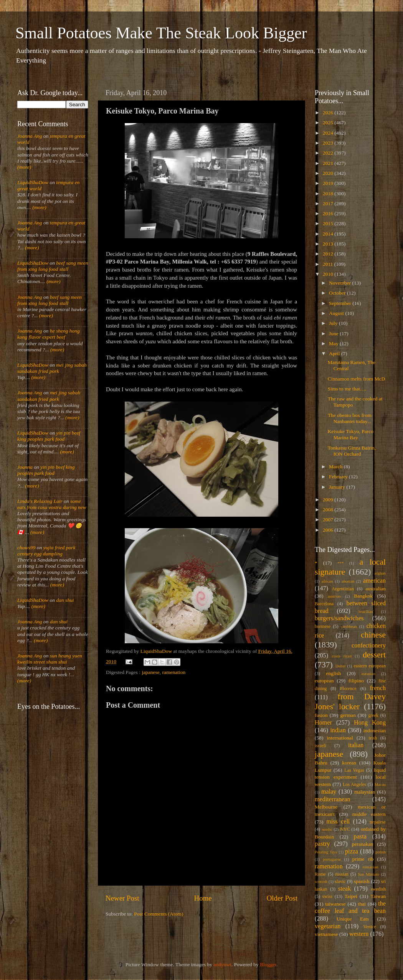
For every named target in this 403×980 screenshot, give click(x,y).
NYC (345, 829)
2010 (329, 274)
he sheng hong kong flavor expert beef (49, 334)
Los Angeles (354, 784)
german (348, 715)
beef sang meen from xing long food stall (53, 266)
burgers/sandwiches (339, 618)
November (340, 283)
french (378, 688)
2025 (329, 123)
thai (362, 904)
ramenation (174, 672)
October (338, 293)
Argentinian (343, 589)
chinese (373, 635)
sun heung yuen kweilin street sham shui (50, 659)
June (334, 334)
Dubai (340, 666)
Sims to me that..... (347, 389)
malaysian (365, 792)
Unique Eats (353, 919)
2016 (329, 213)
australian (376, 589)
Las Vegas (354, 770)
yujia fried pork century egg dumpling (46, 551)
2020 (329, 173)
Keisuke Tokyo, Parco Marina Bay (351, 434)
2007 (329, 520)
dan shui (65, 600)
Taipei (351, 896)
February (339, 477)
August (337, 313)
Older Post (282, 898)
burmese (323, 626)
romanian (371, 867)
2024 (329, 133)
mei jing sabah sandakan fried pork (52, 368)
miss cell (338, 822)
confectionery (369, 646)
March (336, 467)
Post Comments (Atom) (159, 914)
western (359, 934)
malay (329, 792)
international (340, 738)
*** (340, 563)
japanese (150, 672)
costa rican (342, 656)
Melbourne (326, 807)
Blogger (268, 964)
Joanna (25, 467)
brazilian (366, 611)
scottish (321, 881)
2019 (329, 183)
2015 (329, 223)
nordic (327, 829)
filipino (356, 681)
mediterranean (333, 799)
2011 (329, 264)
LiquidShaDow (33, 182)
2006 (329, 530)
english (333, 673)
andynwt (222, 964)
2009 (329, 500)
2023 (329, 143)
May (334, 343)
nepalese (378, 822)
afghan (380, 573)
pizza (352, 852)
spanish (362, 881)
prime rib (363, 859)
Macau (380, 784)
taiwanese (335, 904)
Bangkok (363, 596)
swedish (378, 889)
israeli (320, 746)
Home (203, 898)
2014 (329, 234)
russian (342, 874)
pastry (322, 844)
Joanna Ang (30, 136)
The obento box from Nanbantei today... (350, 418)
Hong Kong (370, 723)
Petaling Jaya (326, 852)
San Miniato (368, 874)
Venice (370, 927)
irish (373, 738)
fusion (321, 715)
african (327, 581)
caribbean (349, 626)
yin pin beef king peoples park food (49, 436)
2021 (329, 163)
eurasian (368, 674)
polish (381, 852)
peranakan (363, 844)
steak (344, 889)
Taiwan (378, 896)
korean (349, 763)
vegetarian (328, 926)
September (341, 303)
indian (338, 730)
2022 (329, 153)
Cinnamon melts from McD (357, 379)
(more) (24, 167)
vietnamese (326, 934)
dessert (374, 655)
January (338, 487)
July (334, 323)
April (335, 353)
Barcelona (324, 604)
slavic (340, 881)
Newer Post (122, 898)
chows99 (26, 548)
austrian (334, 596)
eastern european (370, 666)
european (324, 681)
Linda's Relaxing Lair (40, 501)
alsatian (348, 581)
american (374, 581)
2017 (329, 203)
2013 (329, 244)
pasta (360, 837)
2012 (329, 254)
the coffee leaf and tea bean (350, 908)
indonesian (375, 730)
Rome (320, 874)
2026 (329, 113)
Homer (323, 723)
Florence (348, 688)
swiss (327, 896)
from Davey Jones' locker (350, 702)
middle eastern (369, 814)
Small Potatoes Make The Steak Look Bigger (161, 33)
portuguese (332, 859)
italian (356, 745)
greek (373, 715)
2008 (329, 510)
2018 (329, 194)
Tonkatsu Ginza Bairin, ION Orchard (352, 451)
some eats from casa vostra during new (52, 504)
